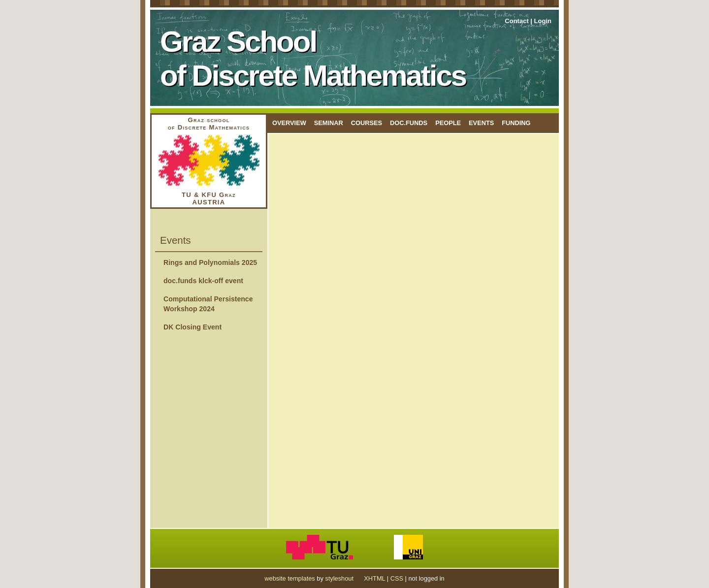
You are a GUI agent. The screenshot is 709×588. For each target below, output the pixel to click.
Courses (367, 123)
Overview (289, 123)
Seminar (329, 123)
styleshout (339, 578)
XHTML (374, 578)
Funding (516, 123)
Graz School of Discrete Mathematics (313, 59)
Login (543, 21)
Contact (516, 21)
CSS (397, 578)
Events (481, 123)
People (448, 123)
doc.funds (409, 123)
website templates (290, 578)
